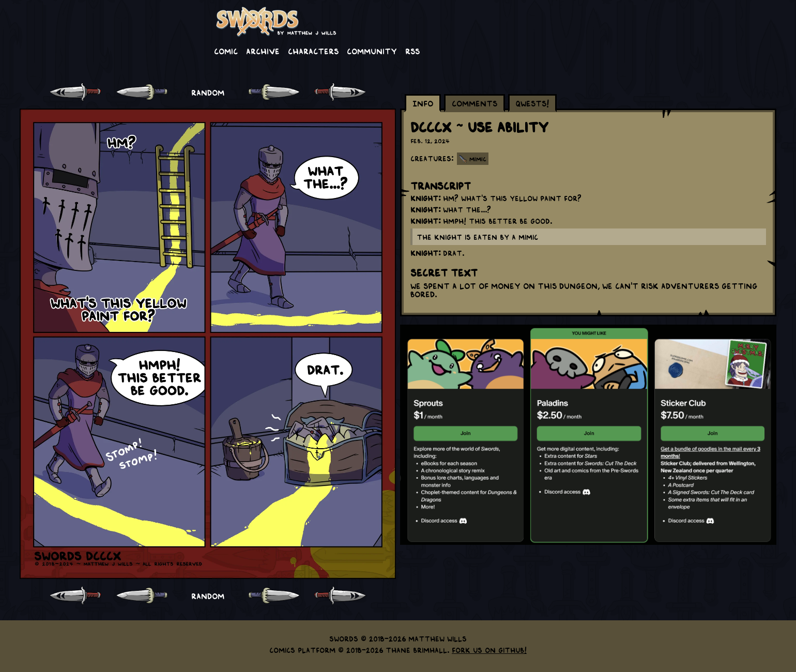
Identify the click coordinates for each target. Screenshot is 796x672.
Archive (263, 51)
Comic (226, 51)
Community (372, 51)
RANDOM (208, 92)
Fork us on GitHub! (489, 650)
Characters (313, 51)
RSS (412, 51)
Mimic (478, 159)
